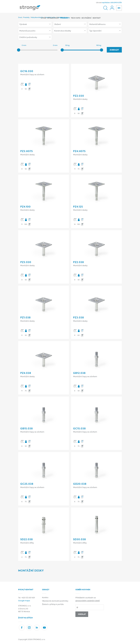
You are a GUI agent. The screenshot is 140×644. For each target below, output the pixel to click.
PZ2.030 (79, 96)
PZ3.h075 (27, 151)
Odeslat (82, 614)
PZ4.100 (25, 207)
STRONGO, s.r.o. (39, 640)
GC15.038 (79, 429)
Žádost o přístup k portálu (53, 605)
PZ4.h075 (79, 151)
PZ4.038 (26, 373)
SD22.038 (27, 540)
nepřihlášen (106, 3)
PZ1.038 (25, 318)
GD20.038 (80, 484)
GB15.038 (27, 429)
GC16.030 (27, 71)
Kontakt (97, 18)
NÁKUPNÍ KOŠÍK (116, 3)
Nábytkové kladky (37, 18)
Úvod (44, 18)
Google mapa (24, 601)
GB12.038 (79, 373)
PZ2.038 (79, 262)
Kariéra (45, 598)
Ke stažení (86, 18)
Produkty (65, 18)
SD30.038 (80, 540)
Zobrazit (114, 50)
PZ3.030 (26, 262)
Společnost (53, 18)
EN (119, 8)
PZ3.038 (79, 318)
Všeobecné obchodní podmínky (55, 601)
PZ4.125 (78, 207)
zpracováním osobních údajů (88, 601)
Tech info (76, 18)
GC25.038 (27, 484)
